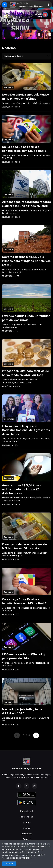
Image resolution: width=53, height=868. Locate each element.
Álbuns (26, 822)
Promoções (27, 834)
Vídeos (26, 828)
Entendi (9, 864)
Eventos (26, 839)
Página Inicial (27, 811)
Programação (26, 817)
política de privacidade (19, 858)
